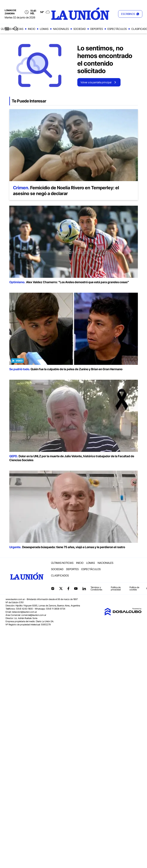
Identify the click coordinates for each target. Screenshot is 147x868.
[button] (130, 14)
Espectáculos (117, 29)
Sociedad (80, 29)
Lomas (44, 29)
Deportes (97, 29)
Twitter (61, 589)
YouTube (76, 589)
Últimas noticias (12, 29)
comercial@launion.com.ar (34, 615)
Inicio (32, 29)
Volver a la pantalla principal (96, 82)
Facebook (68, 589)
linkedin (84, 589)
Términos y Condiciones (96, 588)
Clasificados (60, 575)
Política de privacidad (116, 588)
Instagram (53, 589)
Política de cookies (134, 588)
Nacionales (61, 29)
